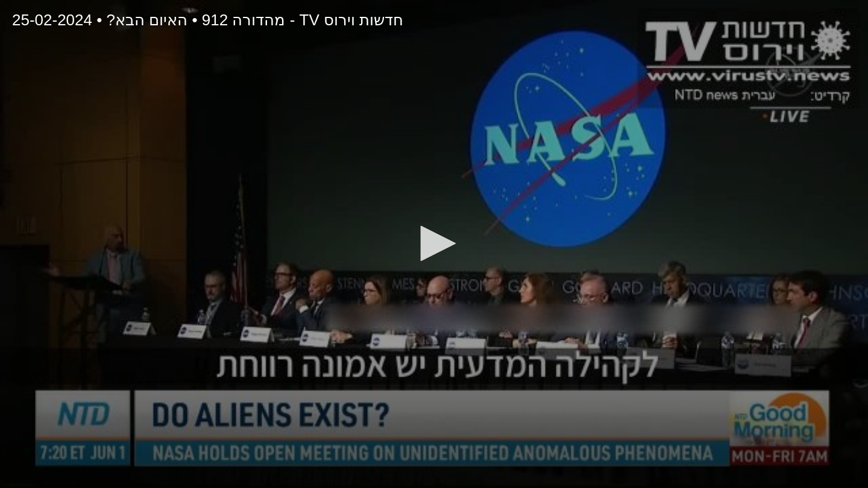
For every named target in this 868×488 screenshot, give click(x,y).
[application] (434, 244)
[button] (434, 243)
